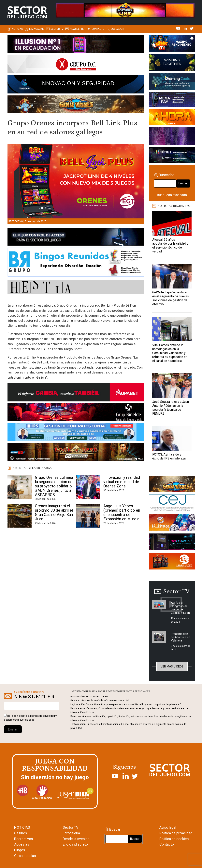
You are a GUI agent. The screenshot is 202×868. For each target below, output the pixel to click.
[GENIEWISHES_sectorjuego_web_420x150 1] (172, 485)
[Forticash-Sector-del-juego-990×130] (76, 85)
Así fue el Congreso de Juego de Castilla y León (180, 608)
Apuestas (22, 844)
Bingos (20, 850)
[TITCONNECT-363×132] (172, 543)
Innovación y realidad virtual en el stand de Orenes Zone (122, 482)
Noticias (17, 29)
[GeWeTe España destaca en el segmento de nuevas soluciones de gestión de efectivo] (172, 276)
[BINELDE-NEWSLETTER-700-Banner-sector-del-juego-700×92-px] (76, 413)
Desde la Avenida (76, 839)
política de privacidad (43, 716)
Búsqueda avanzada (172, 195)
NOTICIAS (22, 827)
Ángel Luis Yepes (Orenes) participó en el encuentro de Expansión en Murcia (122, 512)
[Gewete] (172, 137)
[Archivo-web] (172, 156)
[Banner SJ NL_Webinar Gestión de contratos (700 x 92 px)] (76, 433)
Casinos (21, 833)
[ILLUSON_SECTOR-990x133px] (76, 45)
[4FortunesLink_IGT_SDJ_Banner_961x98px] (125, 10)
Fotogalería (71, 833)
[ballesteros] (172, 523)
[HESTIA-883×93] (76, 288)
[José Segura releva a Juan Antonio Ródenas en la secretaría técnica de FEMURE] (172, 386)
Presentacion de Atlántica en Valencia (180, 637)
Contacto (98, 29)
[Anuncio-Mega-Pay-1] (172, 100)
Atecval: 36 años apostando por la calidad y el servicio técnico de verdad (170, 245)
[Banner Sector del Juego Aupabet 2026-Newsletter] (76, 393)
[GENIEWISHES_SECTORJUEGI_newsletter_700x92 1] (76, 105)
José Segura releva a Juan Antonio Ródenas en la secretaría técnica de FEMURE (171, 408)
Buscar (183, 183)
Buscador (117, 29)
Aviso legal (168, 827)
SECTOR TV (57, 29)
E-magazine (37, 29)
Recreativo (16, 221)
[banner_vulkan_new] (76, 237)
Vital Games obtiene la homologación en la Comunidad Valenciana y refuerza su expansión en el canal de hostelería (170, 353)
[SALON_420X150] (172, 118)
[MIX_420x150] (172, 562)
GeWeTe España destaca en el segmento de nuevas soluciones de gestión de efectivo (171, 298)
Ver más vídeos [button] (172, 666)
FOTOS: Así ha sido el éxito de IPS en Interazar (169, 456)
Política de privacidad (176, 833)
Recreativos (24, 839)
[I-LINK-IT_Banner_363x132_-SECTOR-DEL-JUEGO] (172, 44)
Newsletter (77, 29)
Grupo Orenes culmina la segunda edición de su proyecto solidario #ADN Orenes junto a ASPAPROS (54, 486)
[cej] (172, 504)
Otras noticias (25, 856)
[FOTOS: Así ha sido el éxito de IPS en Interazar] (172, 438)
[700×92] (76, 453)
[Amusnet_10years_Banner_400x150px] (172, 63)
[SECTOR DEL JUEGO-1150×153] (76, 65)
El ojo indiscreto (75, 844)
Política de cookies (174, 839)
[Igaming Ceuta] (172, 82)
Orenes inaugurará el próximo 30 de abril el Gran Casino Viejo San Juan (54, 512)
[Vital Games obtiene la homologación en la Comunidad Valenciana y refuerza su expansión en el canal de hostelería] (172, 329)
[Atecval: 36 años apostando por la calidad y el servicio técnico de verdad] (172, 223)
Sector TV (71, 827)
